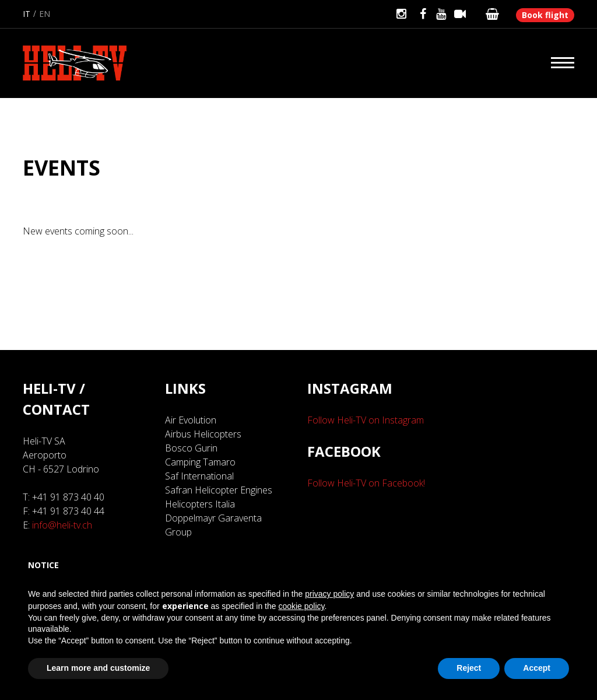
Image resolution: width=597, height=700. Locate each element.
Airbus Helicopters (203, 434)
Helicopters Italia (200, 504)
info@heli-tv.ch (62, 525)
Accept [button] (537, 668)
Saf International (199, 476)
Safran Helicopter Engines (219, 490)
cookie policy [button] (301, 606)
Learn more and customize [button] (98, 668)
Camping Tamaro (200, 462)
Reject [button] (469, 668)
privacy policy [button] (329, 594)
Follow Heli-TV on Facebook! (366, 483)
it (27, 14)
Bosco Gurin (191, 448)
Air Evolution (191, 420)
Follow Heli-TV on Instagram (366, 420)
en (45, 14)
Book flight (545, 15)
